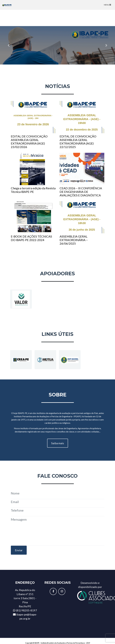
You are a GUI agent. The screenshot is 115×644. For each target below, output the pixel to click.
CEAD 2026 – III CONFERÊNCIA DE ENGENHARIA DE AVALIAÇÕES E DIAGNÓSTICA (82, 175)
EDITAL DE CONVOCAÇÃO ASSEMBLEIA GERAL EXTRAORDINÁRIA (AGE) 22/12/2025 (82, 125)
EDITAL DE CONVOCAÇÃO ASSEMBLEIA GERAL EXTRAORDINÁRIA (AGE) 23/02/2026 (33, 125)
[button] (9, 45)
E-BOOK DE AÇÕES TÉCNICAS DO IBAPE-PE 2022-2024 (33, 222)
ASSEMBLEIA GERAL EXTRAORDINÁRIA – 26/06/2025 (82, 223)
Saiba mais (58, 443)
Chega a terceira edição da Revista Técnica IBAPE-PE (33, 173)
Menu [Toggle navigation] (107, 5)
